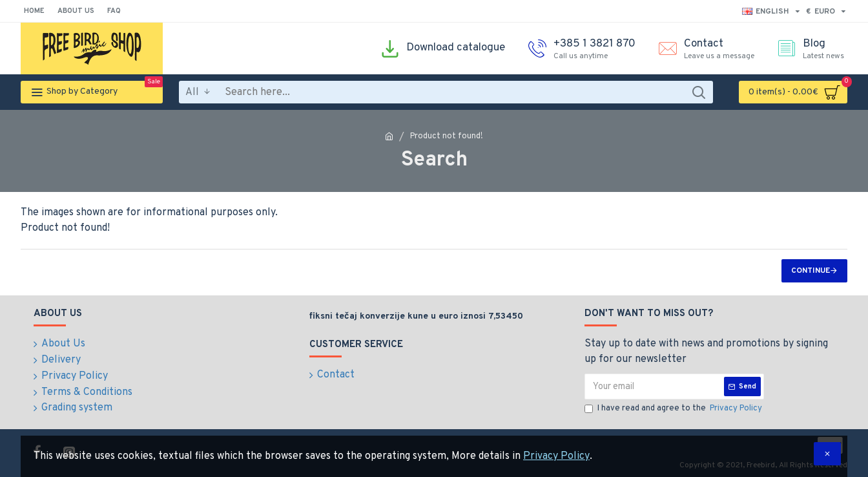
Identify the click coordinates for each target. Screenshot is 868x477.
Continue (811, 271)
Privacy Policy (556, 456)
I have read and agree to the (674, 409)
